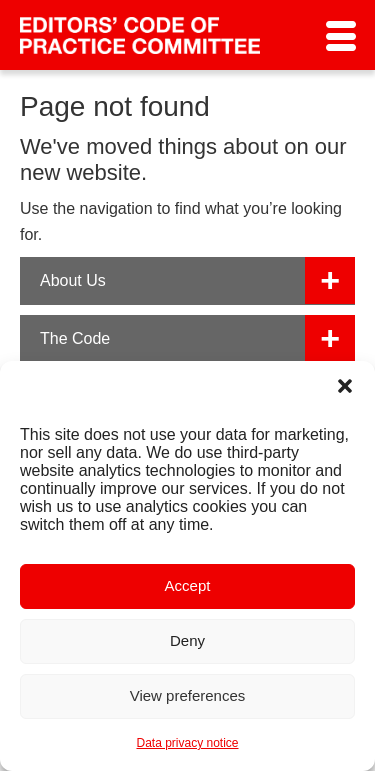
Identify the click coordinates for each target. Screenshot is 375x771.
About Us (73, 280)
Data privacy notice (187, 743)
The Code (75, 338)
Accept (188, 585)
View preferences (188, 695)
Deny (187, 640)
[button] (345, 386)
